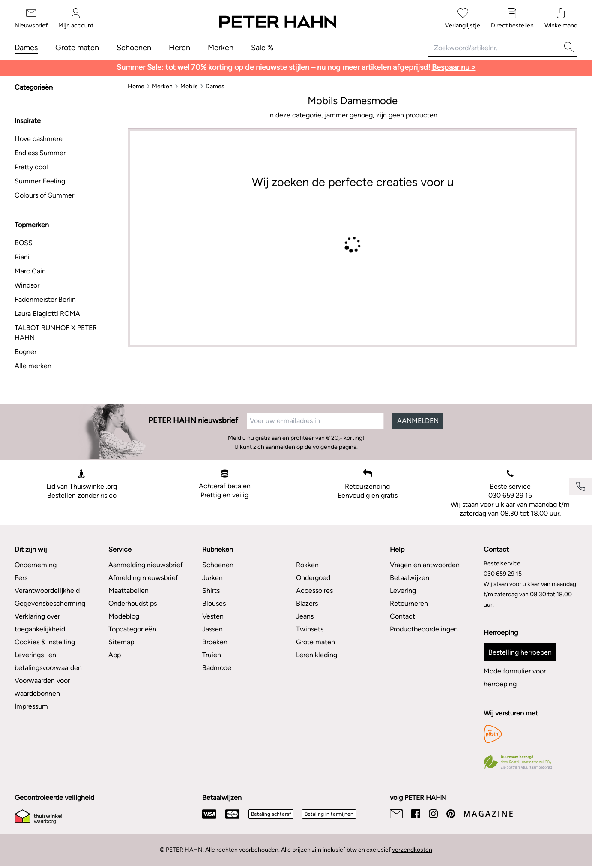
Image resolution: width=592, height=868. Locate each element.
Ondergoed (313, 578)
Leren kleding (317, 655)
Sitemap (121, 642)
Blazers (307, 603)
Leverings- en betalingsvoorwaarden (48, 661)
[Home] (136, 86)
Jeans (305, 616)
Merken (221, 48)
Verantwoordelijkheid (47, 590)
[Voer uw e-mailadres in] (315, 421)
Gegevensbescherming (50, 603)
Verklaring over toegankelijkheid (40, 623)
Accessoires (314, 590)
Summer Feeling (40, 181)
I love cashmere (39, 139)
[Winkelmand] (561, 19)
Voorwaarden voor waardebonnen (42, 687)
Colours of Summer (44, 195)
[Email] (396, 814)
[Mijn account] (76, 19)
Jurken (212, 578)
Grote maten (77, 48)
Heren (179, 48)
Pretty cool (31, 167)
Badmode (217, 668)
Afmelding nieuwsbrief (143, 578)
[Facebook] (416, 814)
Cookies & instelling (45, 642)
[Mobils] (189, 86)
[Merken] (162, 86)
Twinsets (310, 629)
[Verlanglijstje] (463, 19)
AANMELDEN (418, 421)
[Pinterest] (451, 814)
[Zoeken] (570, 48)
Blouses (214, 603)
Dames (26, 48)
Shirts (211, 590)
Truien (212, 655)
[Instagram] (433, 814)
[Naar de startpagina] (277, 22)
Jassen (212, 629)
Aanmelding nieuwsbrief (146, 565)
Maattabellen (129, 590)
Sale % (262, 48)
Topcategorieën (132, 629)
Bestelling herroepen (520, 652)
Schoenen (134, 48)
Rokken (307, 565)
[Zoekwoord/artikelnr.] (495, 48)
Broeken (215, 642)
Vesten (213, 616)
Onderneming (36, 565)
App (115, 655)
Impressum (31, 706)
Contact (402, 616)
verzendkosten (412, 850)
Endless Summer (40, 153)
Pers (21, 578)
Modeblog (124, 616)
